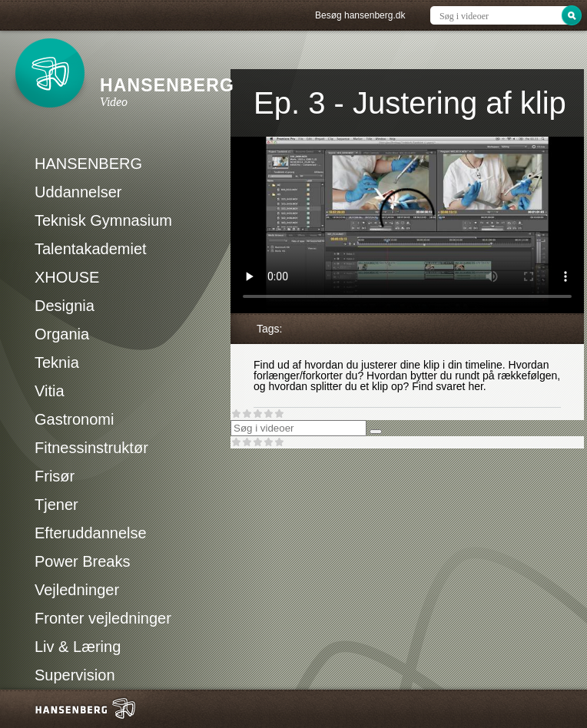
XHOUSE (67, 277)
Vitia (50, 391)
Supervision (75, 675)
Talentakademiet (91, 249)
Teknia (57, 362)
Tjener (56, 505)
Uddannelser (78, 192)
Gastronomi (74, 419)
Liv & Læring (78, 647)
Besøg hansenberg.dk (360, 15)
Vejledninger (77, 590)
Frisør (55, 476)
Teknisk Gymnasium (103, 220)
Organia (62, 334)
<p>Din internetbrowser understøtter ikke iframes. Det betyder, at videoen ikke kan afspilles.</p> (407, 225)
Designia (65, 306)
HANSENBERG (88, 164)
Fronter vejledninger (103, 618)
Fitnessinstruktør (91, 448)
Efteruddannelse (91, 533)
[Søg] (376, 432)
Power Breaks (83, 561)
